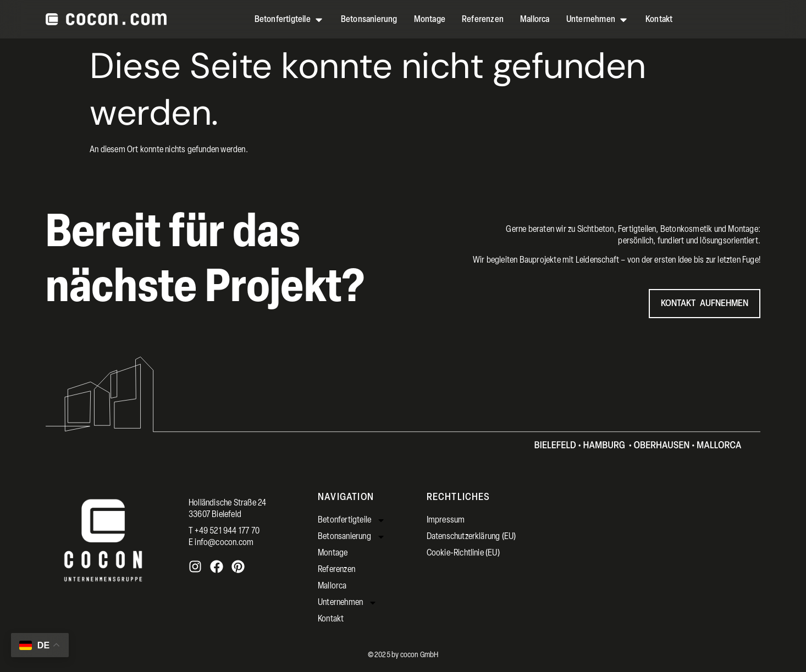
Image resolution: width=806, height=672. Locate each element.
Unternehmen (347, 603)
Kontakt (331, 619)
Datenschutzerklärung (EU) (471, 537)
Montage (333, 553)
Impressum (446, 520)
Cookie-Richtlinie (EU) (463, 553)
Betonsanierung (352, 537)
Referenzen (336, 570)
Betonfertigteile (352, 520)
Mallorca (332, 586)
